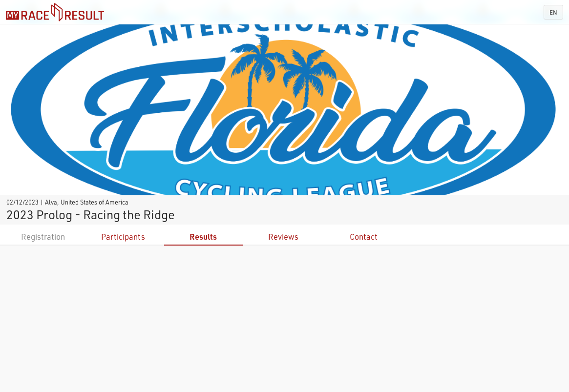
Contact (364, 237)
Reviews (283, 237)
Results (203, 237)
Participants (123, 237)
